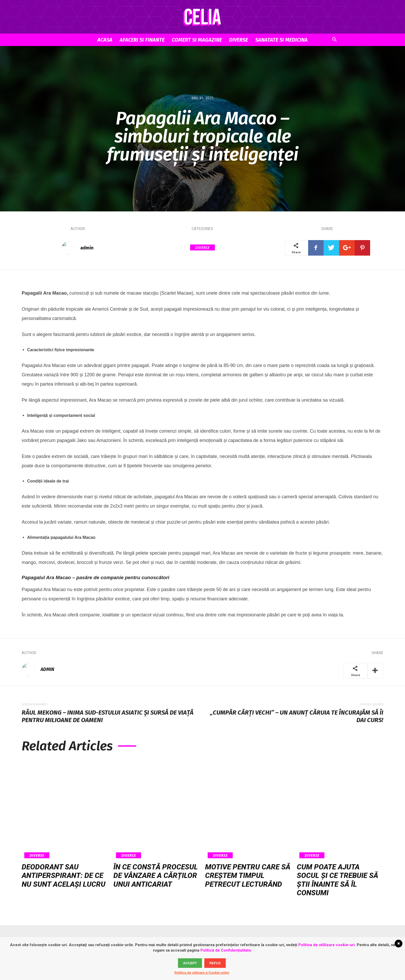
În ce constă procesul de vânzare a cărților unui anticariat (156, 876)
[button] (334, 40)
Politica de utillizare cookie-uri (326, 945)
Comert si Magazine (197, 40)
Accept (190, 963)
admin (87, 248)
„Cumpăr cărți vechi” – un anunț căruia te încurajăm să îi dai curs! (297, 716)
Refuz (215, 963)
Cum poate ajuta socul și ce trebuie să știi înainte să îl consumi (337, 880)
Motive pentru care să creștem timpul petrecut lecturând (248, 876)
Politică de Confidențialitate (226, 950)
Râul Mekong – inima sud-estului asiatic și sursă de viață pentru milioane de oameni (108, 716)
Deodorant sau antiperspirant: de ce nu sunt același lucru (64, 876)
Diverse (239, 40)
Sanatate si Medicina (281, 40)
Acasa (105, 40)
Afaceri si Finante (142, 40)
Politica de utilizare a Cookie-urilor (202, 973)
